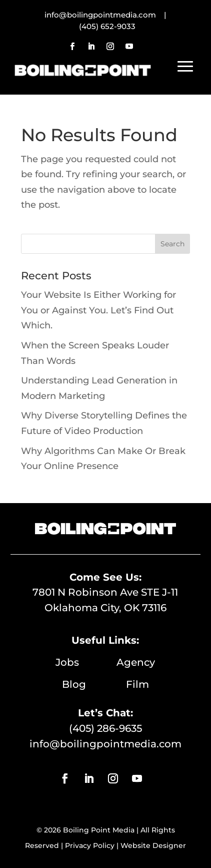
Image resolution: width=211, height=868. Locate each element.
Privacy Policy (90, 845)
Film (137, 684)
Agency (136, 662)
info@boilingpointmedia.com (105, 744)
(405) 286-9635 (105, 728)
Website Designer (153, 845)
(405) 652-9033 (107, 26)
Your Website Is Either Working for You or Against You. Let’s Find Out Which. (98, 310)
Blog (94, 684)
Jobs (86, 662)
